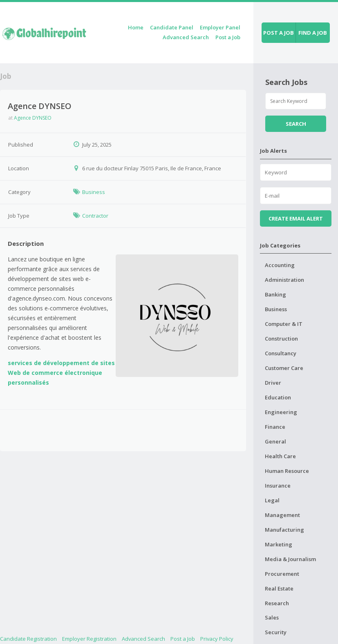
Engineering (281, 412)
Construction (281, 339)
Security (276, 632)
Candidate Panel (172, 27)
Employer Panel (220, 27)
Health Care (280, 456)
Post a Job (228, 37)
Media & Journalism (290, 559)
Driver (273, 383)
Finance (275, 427)
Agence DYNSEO (33, 118)
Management (282, 515)
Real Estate (279, 588)
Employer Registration (89, 639)
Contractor (95, 216)
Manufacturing (284, 530)
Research (277, 603)
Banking (275, 294)
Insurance (278, 486)
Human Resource (287, 471)
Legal (272, 500)
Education (278, 397)
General (275, 441)
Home (136, 27)
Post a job (279, 33)
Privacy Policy (217, 639)
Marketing (279, 544)
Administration (284, 280)
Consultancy (281, 353)
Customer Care (284, 368)
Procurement (282, 574)
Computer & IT (284, 324)
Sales (272, 617)
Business (94, 192)
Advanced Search (186, 37)
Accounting (280, 265)
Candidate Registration (28, 639)
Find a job (313, 33)
